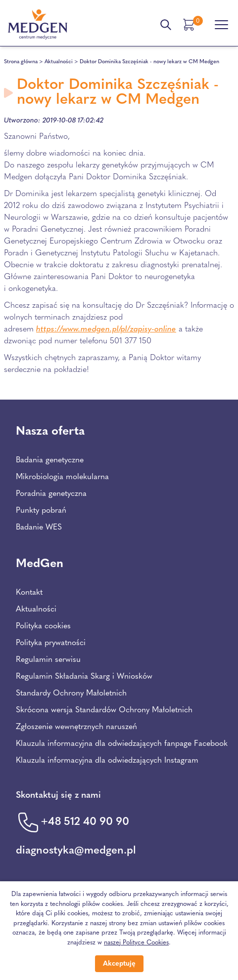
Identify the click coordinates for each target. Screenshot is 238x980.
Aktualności (59, 62)
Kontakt (29, 593)
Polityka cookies (43, 626)
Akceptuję (119, 964)
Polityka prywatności (51, 643)
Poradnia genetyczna (51, 494)
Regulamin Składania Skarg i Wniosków (84, 677)
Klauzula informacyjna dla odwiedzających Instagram (107, 761)
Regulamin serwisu (48, 660)
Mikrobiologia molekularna (62, 477)
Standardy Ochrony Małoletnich (71, 694)
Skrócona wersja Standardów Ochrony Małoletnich (104, 710)
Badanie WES (39, 528)
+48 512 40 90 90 (85, 822)
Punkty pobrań (41, 511)
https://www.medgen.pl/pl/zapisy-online (106, 329)
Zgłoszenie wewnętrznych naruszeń (76, 727)
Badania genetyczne (50, 460)
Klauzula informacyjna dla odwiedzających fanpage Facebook (122, 744)
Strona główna (21, 62)
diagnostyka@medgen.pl (76, 851)
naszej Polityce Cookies (136, 943)
